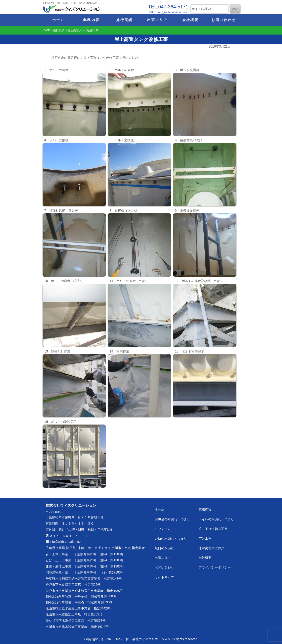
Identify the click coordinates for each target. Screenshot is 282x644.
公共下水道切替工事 (213, 529)
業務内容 (91, 20)
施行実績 (124, 20)
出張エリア (157, 20)
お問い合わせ (224, 20)
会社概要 (190, 20)
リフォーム (163, 529)
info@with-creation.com (65, 542)
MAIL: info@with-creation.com (168, 12)
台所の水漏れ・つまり (171, 538)
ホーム (58, 20)
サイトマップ (164, 577)
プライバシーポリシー (215, 567)
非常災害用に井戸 (211, 548)
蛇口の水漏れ (164, 548)
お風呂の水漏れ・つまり (172, 519)
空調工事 (205, 538)
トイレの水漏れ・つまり (216, 519)
